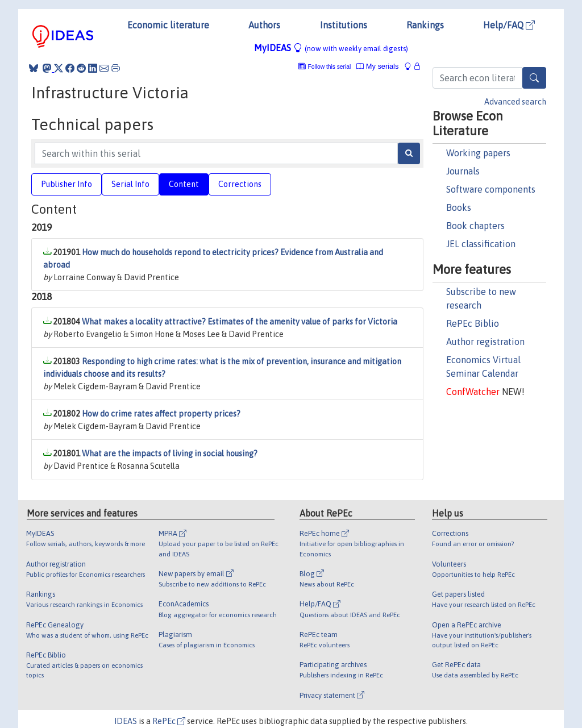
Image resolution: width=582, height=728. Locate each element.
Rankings (425, 25)
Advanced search (515, 102)
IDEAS (126, 721)
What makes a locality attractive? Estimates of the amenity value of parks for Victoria (240, 322)
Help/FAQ (509, 25)
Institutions (344, 25)
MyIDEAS (331, 48)
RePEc (169, 721)
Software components (491, 189)
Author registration (485, 342)
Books (459, 207)
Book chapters (475, 226)
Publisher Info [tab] (66, 184)
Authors (264, 25)
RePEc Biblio (473, 323)
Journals (463, 171)
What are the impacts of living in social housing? (170, 454)
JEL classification (481, 244)
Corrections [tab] (240, 184)
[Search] (534, 78)
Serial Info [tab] (130, 184)
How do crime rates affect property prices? (161, 414)
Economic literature (168, 25)
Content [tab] (184, 184)
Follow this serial (330, 67)
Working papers (478, 153)
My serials (377, 66)
